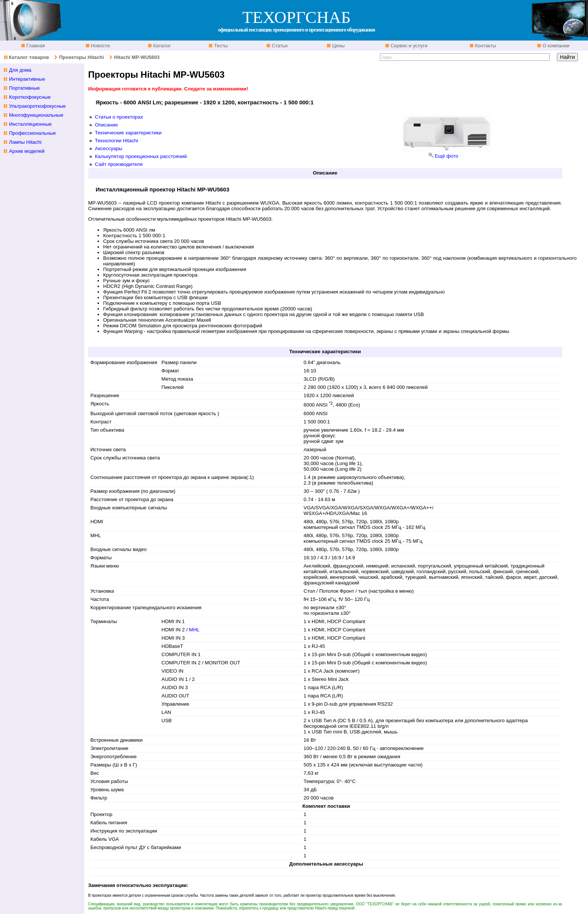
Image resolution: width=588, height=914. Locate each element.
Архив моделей (27, 151)
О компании (555, 46)
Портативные (24, 88)
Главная (35, 46)
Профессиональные (32, 133)
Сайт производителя (119, 164)
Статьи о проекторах (119, 117)
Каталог (161, 46)
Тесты (220, 46)
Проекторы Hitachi (82, 57)
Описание (106, 125)
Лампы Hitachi (25, 142)
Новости (100, 46)
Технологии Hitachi (116, 141)
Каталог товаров (29, 57)
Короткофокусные (30, 97)
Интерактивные (27, 79)
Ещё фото (446, 156)
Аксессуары (109, 148)
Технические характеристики (128, 133)
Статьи (279, 46)
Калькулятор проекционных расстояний (141, 156)
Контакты (485, 46)
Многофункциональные (36, 115)
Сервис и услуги (408, 46)
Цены (338, 46)
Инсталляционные (30, 124)
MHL (194, 630)
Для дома (20, 70)
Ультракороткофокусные (37, 106)
